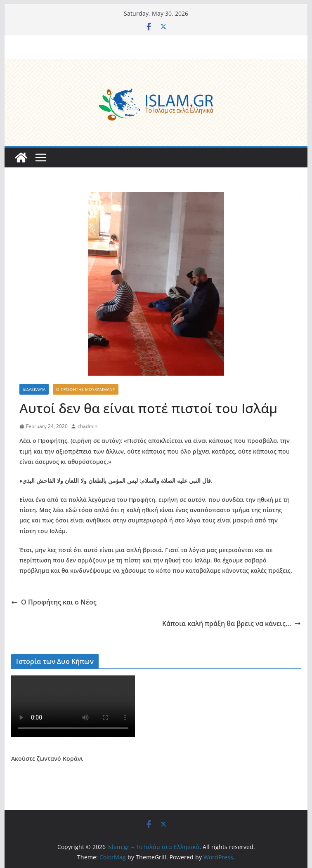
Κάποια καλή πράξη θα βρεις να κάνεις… (232, 623)
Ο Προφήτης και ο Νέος (54, 602)
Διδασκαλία (34, 389)
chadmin (87, 426)
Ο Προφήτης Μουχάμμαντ (86, 389)
